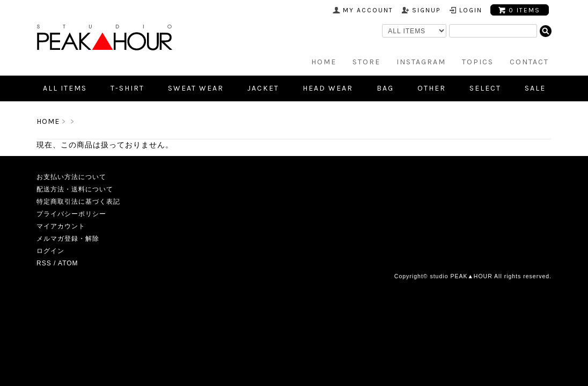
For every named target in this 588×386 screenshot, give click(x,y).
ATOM (68, 263)
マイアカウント (61, 226)
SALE (535, 88)
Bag (385, 88)
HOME (324, 62)
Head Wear (328, 88)
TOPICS (478, 62)
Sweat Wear (196, 88)
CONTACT (529, 62)
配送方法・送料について (75, 189)
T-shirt (127, 88)
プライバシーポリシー (71, 214)
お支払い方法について (71, 177)
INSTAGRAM (421, 62)
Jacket (263, 88)
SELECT (485, 88)
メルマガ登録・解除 (68, 239)
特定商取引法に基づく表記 (78, 202)
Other (432, 88)
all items (65, 88)
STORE (366, 62)
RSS (44, 263)
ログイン (50, 251)
